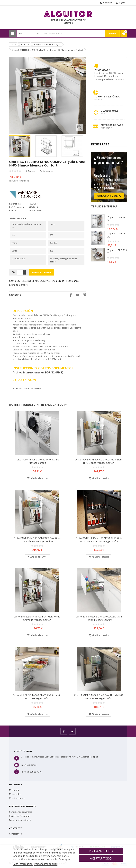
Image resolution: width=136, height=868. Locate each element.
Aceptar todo (101, 858)
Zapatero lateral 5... (116, 219)
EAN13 (12, 211)
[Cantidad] (20, 272)
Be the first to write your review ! (27, 389)
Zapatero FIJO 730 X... (117, 252)
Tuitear (77, 295)
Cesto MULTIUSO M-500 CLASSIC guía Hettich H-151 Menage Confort (37, 697)
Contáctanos (15, 834)
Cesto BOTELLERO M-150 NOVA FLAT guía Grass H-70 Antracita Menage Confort (99, 540)
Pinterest (84, 295)
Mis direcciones (17, 798)
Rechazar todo (101, 851)
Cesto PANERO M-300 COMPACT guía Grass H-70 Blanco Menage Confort (99, 461)
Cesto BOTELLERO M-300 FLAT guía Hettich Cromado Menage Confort (37, 618)
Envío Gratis (102, 70)
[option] (21, 146)
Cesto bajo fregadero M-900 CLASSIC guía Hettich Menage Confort (99, 618)
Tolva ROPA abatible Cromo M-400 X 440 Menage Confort (37, 461)
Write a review (47, 171)
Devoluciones (110, 111)
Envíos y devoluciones (20, 820)
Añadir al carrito (41, 272)
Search (112, 33)
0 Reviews (31, 171)
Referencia (15, 204)
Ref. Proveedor (17, 207)
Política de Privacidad (20, 816)
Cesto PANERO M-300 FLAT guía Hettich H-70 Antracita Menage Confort (99, 697)
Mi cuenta (14, 790)
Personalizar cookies (46, 864)
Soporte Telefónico (107, 97)
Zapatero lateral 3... (116, 235)
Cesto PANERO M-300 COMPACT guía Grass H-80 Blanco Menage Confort (37, 540)
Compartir (70, 295)
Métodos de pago (112, 125)
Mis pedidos (15, 794)
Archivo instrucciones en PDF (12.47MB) (38, 372)
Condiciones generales (21, 812)
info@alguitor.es (29, 765)
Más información (23, 864)
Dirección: (25, 757)
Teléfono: (25, 772)
